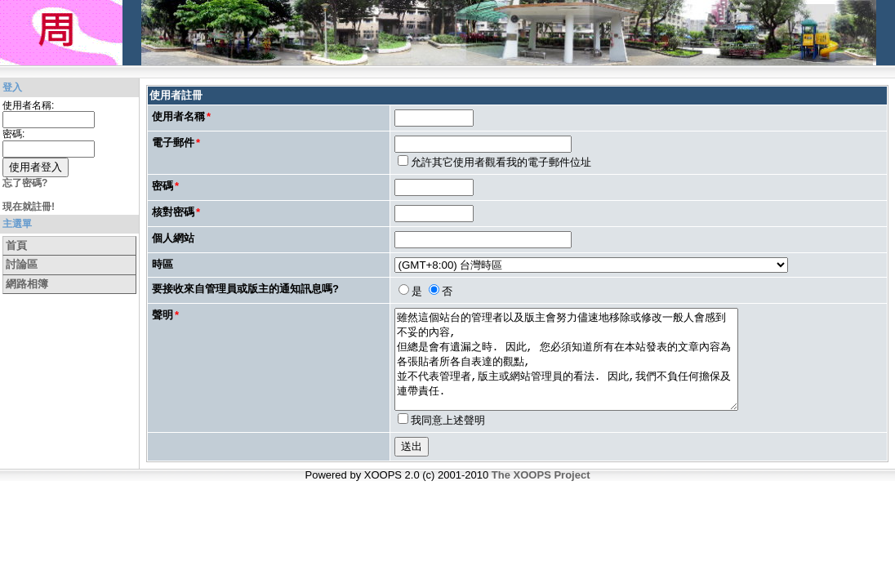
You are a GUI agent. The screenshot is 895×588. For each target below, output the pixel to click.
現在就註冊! (29, 207)
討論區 (22, 264)
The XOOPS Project (541, 494)
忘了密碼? (25, 183)
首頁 (16, 245)
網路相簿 (27, 284)
